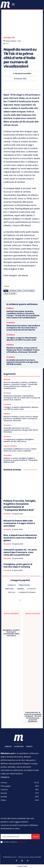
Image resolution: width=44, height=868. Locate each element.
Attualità (9, 38)
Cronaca (11, 323)
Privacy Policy (22, 842)
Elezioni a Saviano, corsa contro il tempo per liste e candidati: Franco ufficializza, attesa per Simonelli (23, 350)
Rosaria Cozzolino (23, 74)
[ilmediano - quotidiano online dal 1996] (5, 5)
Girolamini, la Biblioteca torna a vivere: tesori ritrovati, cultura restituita (20, 450)
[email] (16, 837)
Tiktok (6, 294)
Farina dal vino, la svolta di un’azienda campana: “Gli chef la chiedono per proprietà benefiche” (33, 717)
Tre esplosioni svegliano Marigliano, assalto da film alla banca (19, 440)
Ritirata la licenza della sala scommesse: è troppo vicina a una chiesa (19, 523)
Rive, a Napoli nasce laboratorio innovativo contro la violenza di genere (20, 538)
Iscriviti (36, 837)
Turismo (13, 294)
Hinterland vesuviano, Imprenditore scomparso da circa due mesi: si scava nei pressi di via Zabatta (23, 328)
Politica (10, 308)
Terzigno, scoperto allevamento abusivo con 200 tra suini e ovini (22, 339)
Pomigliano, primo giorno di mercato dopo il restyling (18, 566)
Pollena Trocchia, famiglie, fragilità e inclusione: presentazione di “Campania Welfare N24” (20, 460)
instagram (13, 291)
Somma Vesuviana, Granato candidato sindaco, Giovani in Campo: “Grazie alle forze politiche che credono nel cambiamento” (23, 314)
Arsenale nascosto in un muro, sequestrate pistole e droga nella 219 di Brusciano (22, 362)
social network (29, 291)
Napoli (20, 291)
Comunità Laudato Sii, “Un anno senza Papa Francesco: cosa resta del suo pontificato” (20, 552)
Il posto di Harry (10, 446)
